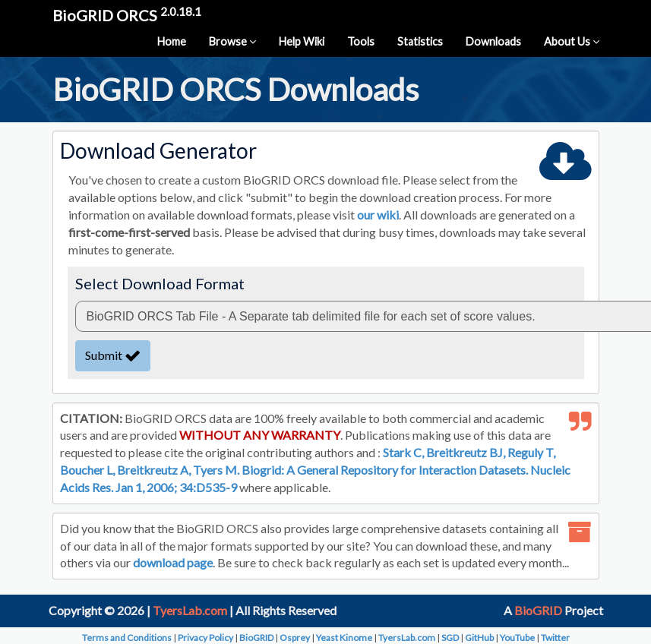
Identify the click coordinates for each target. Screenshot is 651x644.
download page (173, 562)
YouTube (517, 638)
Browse (232, 41)
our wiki (378, 215)
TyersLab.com (190, 610)
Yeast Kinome (344, 638)
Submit (113, 355)
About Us (572, 41)
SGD (450, 638)
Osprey (295, 638)
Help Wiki (302, 41)
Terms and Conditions (127, 638)
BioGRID (538, 610)
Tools (361, 41)
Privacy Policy (205, 638)
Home (172, 41)
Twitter (555, 638)
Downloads (493, 41)
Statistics (420, 41)
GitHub (479, 638)
